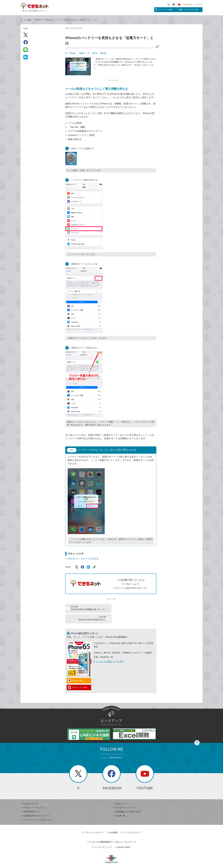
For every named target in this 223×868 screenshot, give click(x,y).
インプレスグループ (131, 822)
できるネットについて (193, 5)
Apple (29, 20)
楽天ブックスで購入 (80, 677)
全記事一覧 (119, 806)
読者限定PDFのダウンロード (36, 806)
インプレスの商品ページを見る (109, 651)
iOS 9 (95, 53)
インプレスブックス (102, 837)
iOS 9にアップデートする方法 (83, 559)
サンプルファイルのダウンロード (38, 810)
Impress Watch (123, 837)
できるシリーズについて (34, 797)
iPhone (38, 20)
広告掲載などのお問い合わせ (127, 801)
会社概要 (113, 822)
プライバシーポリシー (93, 822)
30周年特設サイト (31, 801)
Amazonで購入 (78, 670)
